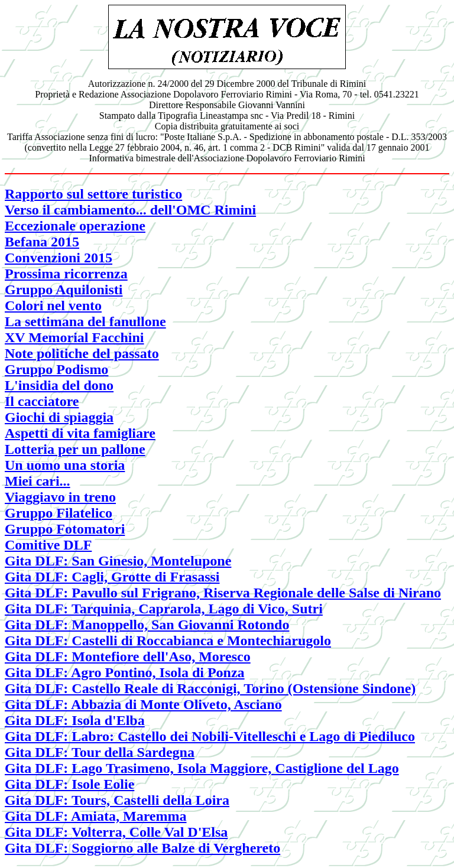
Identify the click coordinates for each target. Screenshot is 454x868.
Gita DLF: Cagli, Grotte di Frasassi (112, 577)
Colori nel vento (53, 305)
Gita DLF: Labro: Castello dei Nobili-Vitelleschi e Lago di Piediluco (210, 736)
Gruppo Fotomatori (65, 529)
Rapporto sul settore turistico (93, 194)
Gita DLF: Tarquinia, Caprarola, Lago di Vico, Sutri (164, 609)
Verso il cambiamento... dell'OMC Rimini (130, 210)
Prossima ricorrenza (66, 274)
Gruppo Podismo (56, 369)
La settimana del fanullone (85, 321)
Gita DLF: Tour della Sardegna (100, 752)
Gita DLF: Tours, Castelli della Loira (117, 800)
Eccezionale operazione (75, 226)
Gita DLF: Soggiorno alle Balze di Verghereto (142, 848)
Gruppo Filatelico (59, 513)
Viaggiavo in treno (60, 497)
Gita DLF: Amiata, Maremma (96, 816)
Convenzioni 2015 (59, 258)
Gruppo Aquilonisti (64, 290)
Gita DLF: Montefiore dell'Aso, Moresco (128, 656)
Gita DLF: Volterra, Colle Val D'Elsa (116, 832)
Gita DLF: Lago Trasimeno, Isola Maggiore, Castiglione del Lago (202, 768)
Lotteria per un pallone (75, 449)
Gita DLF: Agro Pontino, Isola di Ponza (125, 672)
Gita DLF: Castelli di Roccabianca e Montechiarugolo (168, 641)
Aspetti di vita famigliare (80, 433)
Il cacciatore (42, 401)
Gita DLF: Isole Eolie (69, 784)
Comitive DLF (48, 545)
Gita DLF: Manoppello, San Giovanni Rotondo (147, 625)
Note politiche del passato (82, 353)
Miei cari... (38, 481)
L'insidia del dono (59, 385)
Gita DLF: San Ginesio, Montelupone (118, 561)
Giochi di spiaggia (59, 417)
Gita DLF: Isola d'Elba (75, 720)
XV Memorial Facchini (74, 337)
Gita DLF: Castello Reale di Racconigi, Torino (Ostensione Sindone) (210, 688)
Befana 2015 (42, 242)
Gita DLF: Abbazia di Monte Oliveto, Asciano (143, 704)
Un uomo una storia (65, 465)
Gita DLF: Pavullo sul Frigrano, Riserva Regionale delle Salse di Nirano (223, 593)
